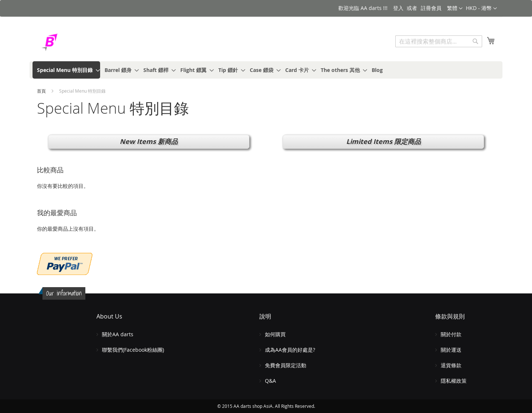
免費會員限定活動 (286, 365)
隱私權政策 (454, 381)
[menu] (266, 70)
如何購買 (275, 334)
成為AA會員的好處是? (290, 350)
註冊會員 (431, 8)
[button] (481, 8)
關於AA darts (118, 334)
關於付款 (451, 334)
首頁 (42, 91)
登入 (398, 8)
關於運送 (451, 350)
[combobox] (439, 41)
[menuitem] (66, 70)
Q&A (270, 381)
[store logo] (68, 42)
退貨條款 (451, 365)
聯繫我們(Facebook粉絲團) (133, 350)
